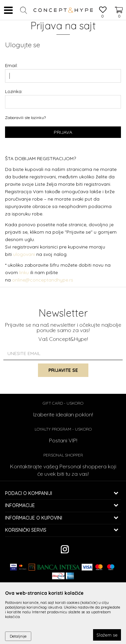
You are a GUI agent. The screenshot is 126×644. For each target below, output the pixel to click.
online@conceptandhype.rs (43, 280)
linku (24, 272)
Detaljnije (18, 636)
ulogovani (25, 254)
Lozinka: (14, 91)
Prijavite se (63, 370)
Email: (11, 65)
